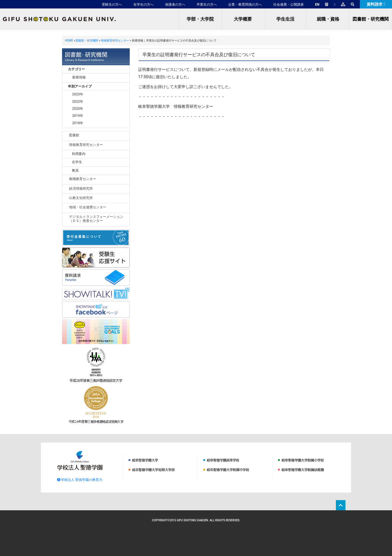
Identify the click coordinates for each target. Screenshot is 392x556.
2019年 (78, 116)
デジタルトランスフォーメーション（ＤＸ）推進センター (96, 219)
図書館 (74, 135)
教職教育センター (83, 179)
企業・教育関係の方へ (245, 5)
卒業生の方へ (207, 5)
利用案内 (79, 154)
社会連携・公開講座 (289, 5)
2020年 (78, 109)
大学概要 (243, 19)
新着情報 (79, 77)
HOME (69, 41)
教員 (75, 170)
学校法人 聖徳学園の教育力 (80, 480)
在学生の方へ (144, 5)
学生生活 (285, 19)
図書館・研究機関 (371, 19)
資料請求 (376, 4)
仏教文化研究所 (81, 198)
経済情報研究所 (81, 189)
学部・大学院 (200, 19)
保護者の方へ (175, 5)
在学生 (77, 162)
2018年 (78, 123)
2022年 (78, 102)
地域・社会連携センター (88, 207)
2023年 (78, 94)
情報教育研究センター (115, 41)
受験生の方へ (112, 5)
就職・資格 (328, 19)
